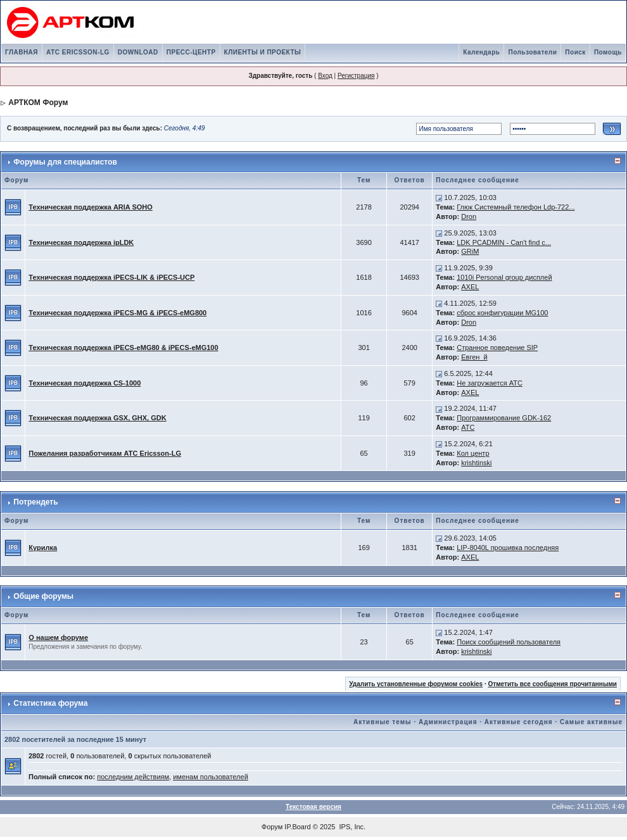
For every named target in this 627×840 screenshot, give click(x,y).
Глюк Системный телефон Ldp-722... (516, 207)
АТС (468, 427)
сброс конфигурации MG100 (502, 313)
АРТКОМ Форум (38, 103)
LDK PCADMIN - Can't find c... (504, 242)
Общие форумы (43, 596)
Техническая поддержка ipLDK (81, 242)
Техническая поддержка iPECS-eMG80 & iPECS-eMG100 (123, 348)
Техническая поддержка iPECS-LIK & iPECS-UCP (111, 277)
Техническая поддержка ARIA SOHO (91, 207)
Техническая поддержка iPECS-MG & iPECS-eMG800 (117, 313)
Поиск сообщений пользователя (509, 642)
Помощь (608, 52)
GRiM (470, 251)
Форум (272, 827)
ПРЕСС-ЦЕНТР (191, 52)
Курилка (43, 548)
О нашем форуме (58, 637)
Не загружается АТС (490, 383)
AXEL (470, 287)
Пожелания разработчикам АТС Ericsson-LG (105, 453)
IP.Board (297, 827)
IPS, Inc (352, 827)
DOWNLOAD (138, 52)
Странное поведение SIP (497, 348)
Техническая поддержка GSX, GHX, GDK (97, 418)
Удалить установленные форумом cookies (416, 684)
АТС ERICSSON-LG (78, 52)
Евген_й (474, 357)
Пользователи (532, 52)
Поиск (575, 52)
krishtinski (476, 463)
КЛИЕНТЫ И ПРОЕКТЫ (263, 52)
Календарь (481, 52)
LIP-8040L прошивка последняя (508, 548)
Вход (325, 76)
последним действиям (133, 777)
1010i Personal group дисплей (504, 277)
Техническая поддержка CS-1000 (85, 383)
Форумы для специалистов (65, 162)
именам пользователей (211, 777)
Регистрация (356, 76)
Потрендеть (35, 502)
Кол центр (473, 453)
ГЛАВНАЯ (22, 52)
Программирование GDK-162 (504, 418)
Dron (469, 216)
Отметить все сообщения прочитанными (552, 684)
